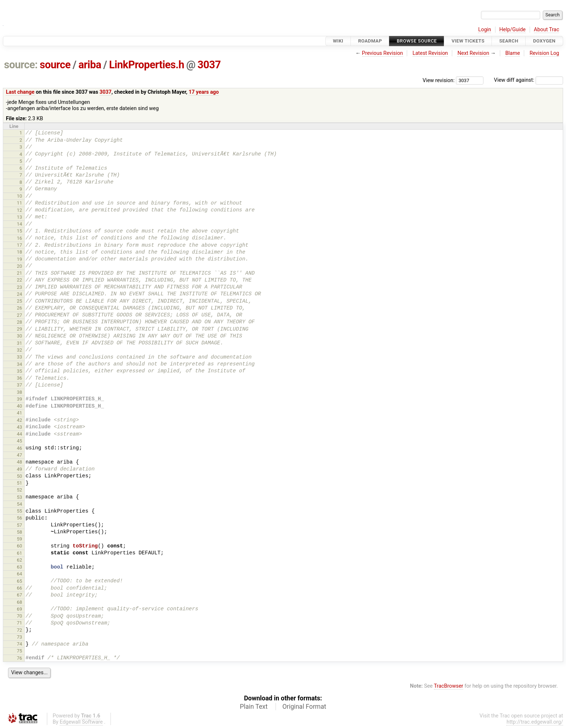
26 (19, 308)
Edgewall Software (81, 722)
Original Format (304, 707)
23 (19, 287)
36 (19, 378)
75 (19, 651)
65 (19, 581)
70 (19, 616)
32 (19, 350)
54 (19, 504)
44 (19, 434)
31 (19, 343)
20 (19, 266)
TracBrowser (449, 686)
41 (19, 413)
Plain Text (254, 707)
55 (19, 511)
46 (19, 448)
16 (19, 238)
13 (19, 217)
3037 (209, 65)
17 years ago (204, 92)
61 (19, 553)
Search (509, 41)
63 (19, 567)
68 (19, 602)
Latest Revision (430, 53)
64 (19, 574)
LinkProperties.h (147, 65)
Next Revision (473, 53)
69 (19, 609)
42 (19, 420)
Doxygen (544, 41)
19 (19, 259)
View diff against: (529, 80)
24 (19, 294)
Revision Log (545, 53)
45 (19, 441)
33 (19, 357)
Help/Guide (513, 30)
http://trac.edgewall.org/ (535, 722)
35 (19, 371)
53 (19, 497)
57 (19, 525)
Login (485, 30)
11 (19, 203)
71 (19, 623)
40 (19, 406)
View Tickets (468, 41)
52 (19, 490)
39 (19, 399)
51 (19, 483)
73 (19, 637)
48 (19, 462)
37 (19, 385)
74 (19, 644)
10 (19, 196)
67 (19, 595)
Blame (513, 53)
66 (19, 588)
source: (21, 65)
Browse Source (417, 41)
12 (19, 210)
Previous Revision (383, 53)
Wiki (338, 41)
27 (19, 315)
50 (19, 476)
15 (19, 231)
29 (19, 329)
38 (19, 392)
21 (19, 273)
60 (19, 546)
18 (19, 252)
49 (19, 469)
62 (19, 560)
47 (19, 455)
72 (19, 630)
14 (19, 224)
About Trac (547, 30)
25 (19, 301)
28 (19, 322)
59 (19, 539)
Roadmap (370, 41)
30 (19, 336)
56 (19, 518)
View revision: (439, 80)
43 (19, 427)
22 (19, 280)
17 (19, 245)
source (55, 65)
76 (19, 658)
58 (19, 532)
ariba (90, 65)
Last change (20, 92)
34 (19, 364)
